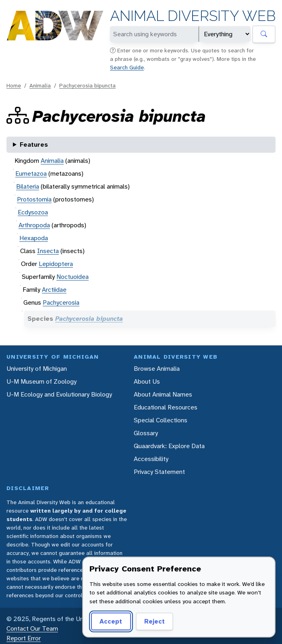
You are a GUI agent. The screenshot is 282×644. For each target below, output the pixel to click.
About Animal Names (163, 394)
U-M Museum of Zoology (41, 381)
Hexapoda (34, 238)
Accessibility (151, 459)
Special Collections (161, 420)
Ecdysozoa (33, 212)
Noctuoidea (73, 277)
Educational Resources (166, 407)
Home (14, 85)
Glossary (146, 433)
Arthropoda (34, 225)
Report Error (24, 638)
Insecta (48, 251)
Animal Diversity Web (193, 16)
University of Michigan (37, 369)
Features (34, 144)
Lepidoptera (56, 264)
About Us (147, 381)
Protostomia (34, 199)
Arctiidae (54, 290)
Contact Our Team (32, 628)
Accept (111, 621)
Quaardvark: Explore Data (169, 446)
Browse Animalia (157, 369)
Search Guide (127, 67)
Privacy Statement (159, 472)
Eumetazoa (31, 173)
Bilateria (28, 186)
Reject (154, 621)
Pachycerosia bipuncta (87, 85)
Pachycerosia (61, 302)
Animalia (40, 85)
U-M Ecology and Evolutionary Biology (59, 394)
